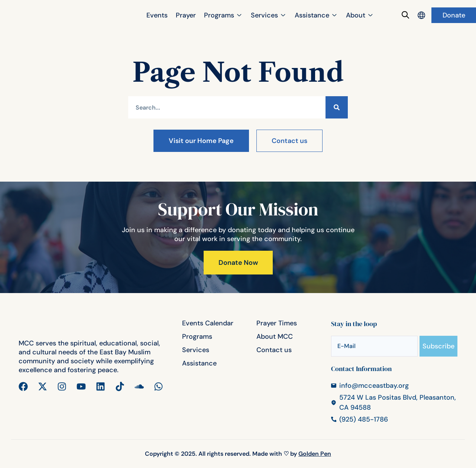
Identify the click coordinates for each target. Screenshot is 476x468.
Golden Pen (315, 454)
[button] (223, 15)
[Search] (337, 107)
